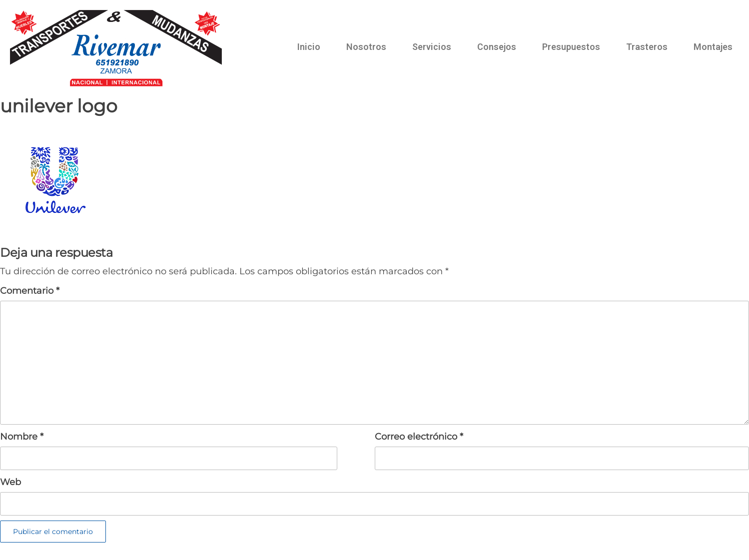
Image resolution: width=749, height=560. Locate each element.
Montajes (713, 47)
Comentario (30, 291)
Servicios (432, 47)
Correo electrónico (419, 437)
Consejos (497, 47)
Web (10, 482)
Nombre (22, 437)
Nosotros (366, 47)
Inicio (309, 47)
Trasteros (647, 47)
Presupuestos (571, 47)
